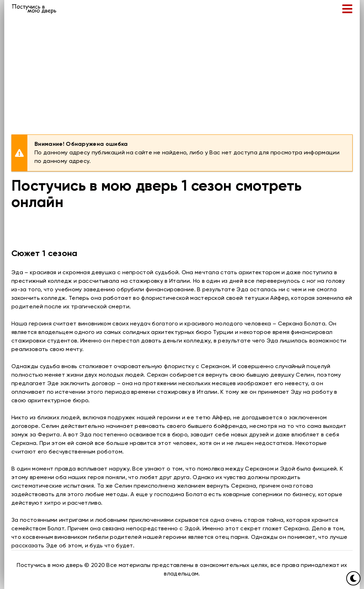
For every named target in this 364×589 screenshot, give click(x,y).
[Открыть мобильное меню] (347, 9)
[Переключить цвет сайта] (353, 578)
